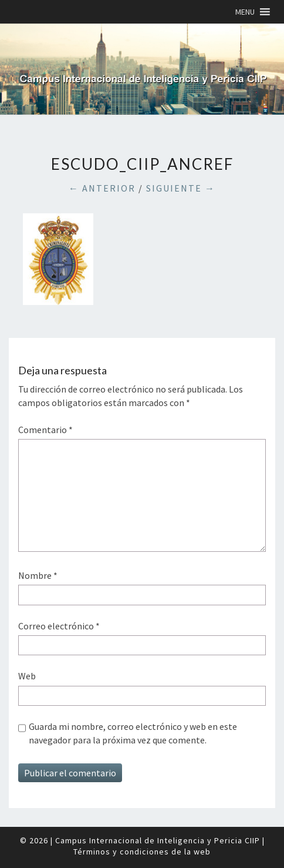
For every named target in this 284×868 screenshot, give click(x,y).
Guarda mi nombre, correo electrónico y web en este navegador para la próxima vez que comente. (133, 733)
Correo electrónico (59, 626)
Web (27, 676)
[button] (245, 12)
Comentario (45, 430)
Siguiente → (181, 188)
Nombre (38, 575)
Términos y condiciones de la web (142, 852)
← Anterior (102, 188)
